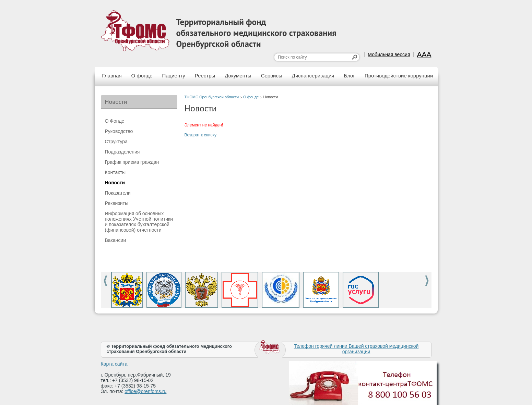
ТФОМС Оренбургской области (212, 97)
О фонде (142, 76)
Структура (116, 142)
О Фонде (115, 121)
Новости (115, 183)
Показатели (118, 193)
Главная (112, 76)
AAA (424, 54)
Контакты (115, 172)
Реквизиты (117, 203)
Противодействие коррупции (399, 76)
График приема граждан (132, 162)
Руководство (119, 131)
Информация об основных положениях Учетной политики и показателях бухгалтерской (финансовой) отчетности (139, 222)
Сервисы (272, 76)
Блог (349, 76)
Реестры (205, 76)
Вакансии (116, 240)
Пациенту (174, 76)
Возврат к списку (201, 135)
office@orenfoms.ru (145, 391)
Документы (238, 76)
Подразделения (122, 152)
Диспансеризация (313, 76)
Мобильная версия (389, 54)
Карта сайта (114, 364)
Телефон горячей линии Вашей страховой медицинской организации (356, 349)
